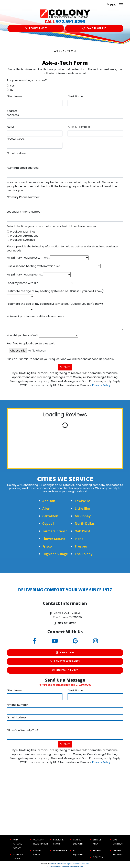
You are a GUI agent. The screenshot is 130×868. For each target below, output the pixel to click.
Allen (46, 508)
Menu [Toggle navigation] (115, 5)
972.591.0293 (71, 21)
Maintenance (60, 851)
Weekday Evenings (22, 240)
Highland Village (55, 554)
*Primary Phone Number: (23, 197)
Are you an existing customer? (27, 80)
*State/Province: (79, 127)
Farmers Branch (55, 531)
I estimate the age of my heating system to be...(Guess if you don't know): (55, 291)
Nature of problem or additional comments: (36, 316)
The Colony (84, 554)
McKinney (83, 516)
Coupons (98, 857)
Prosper (81, 546)
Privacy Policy (101, 385)
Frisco (47, 546)
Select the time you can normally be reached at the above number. (52, 226)
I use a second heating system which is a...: (34, 266)
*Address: (13, 115)
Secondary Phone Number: (24, 212)
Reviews (97, 851)
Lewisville (82, 501)
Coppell (48, 523)
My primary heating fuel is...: (25, 275)
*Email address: (17, 153)
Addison (49, 501)
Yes (12, 86)
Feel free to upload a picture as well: (31, 343)
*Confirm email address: (23, 168)
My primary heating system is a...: (28, 258)
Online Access (57, 864)
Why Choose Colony (18, 844)
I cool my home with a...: (22, 283)
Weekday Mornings (23, 232)
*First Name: (15, 96)
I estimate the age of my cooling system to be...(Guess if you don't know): (55, 304)
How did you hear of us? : (23, 335)
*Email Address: (17, 718)
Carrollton (50, 516)
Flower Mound (54, 539)
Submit (65, 367)
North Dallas (85, 523)
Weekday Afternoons (24, 236)
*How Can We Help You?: (23, 730)
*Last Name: (75, 96)
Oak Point (82, 531)
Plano (79, 539)
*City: (10, 127)
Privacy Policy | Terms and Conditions (65, 867)
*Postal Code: (16, 139)
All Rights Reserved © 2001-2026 (77, 864)
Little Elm (82, 508)
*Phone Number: (18, 705)
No (12, 90)
